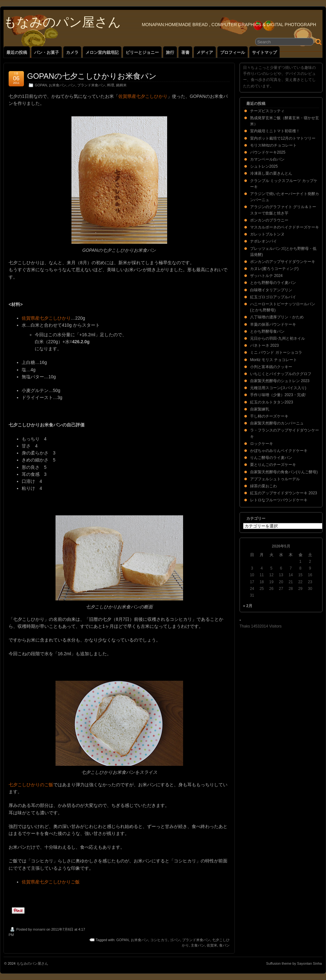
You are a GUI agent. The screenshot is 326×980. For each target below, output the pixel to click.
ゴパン (175, 940)
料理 (111, 85)
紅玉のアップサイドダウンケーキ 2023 (284, 493)
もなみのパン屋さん (62, 22)
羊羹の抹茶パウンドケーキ (273, 324)
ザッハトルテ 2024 (266, 276)
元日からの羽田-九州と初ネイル (278, 338)
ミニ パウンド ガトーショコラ (276, 352)
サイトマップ (264, 52)
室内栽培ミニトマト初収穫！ (275, 131)
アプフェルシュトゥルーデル (275, 479)
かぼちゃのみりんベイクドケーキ (279, 451)
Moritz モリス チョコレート (274, 360)
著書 (185, 52)
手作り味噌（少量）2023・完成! (278, 395)
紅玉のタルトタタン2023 (272, 402)
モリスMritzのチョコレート (273, 145)
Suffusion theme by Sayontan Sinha (294, 963)
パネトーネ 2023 (264, 345)
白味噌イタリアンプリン (271, 290)
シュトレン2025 (264, 166)
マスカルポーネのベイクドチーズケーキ (285, 227)
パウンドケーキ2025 (268, 152)
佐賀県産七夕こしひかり (143, 96)
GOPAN (41, 85)
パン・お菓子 (47, 52)
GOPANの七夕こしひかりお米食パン (92, 76)
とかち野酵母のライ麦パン (273, 283)
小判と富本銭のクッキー (271, 367)
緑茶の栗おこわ (263, 486)
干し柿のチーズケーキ (269, 416)
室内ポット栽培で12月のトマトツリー (283, 138)
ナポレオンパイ (263, 241)
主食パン (198, 945)
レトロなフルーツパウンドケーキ (279, 500)
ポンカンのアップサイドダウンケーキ (283, 262)
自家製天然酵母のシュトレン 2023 (280, 381)
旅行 (170, 52)
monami (39, 929)
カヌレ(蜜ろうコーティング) (274, 269)
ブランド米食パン (91, 85)
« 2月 (248, 606)
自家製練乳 (260, 409)
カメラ (72, 52)
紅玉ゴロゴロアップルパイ (273, 297)
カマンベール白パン (267, 159)
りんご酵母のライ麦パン (271, 458)
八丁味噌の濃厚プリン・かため (277, 317)
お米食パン (58, 85)
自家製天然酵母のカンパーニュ (277, 423)
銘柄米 (121, 85)
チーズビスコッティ (267, 111)
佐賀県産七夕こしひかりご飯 (51, 882)
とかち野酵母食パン (267, 331)
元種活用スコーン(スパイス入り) (278, 388)
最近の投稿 (17, 52)
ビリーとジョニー (142, 52)
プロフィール (233, 52)
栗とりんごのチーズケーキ (273, 465)
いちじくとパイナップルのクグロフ (281, 374)
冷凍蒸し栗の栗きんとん (271, 173)
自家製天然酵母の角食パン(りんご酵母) (284, 472)
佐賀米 (212, 945)
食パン (224, 945)
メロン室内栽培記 (102, 52)
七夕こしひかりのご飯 (31, 785)
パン (72, 85)
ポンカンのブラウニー (269, 220)
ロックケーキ (262, 444)
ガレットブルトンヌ (267, 234)
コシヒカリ (159, 940)
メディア (205, 52)
